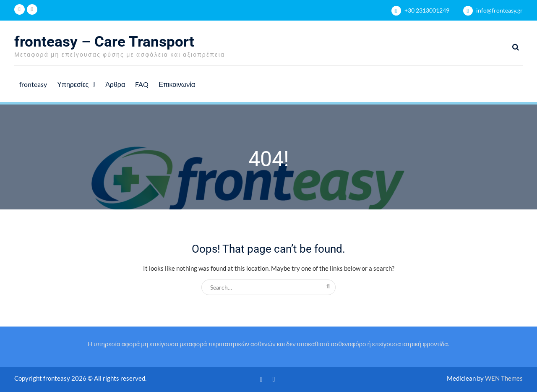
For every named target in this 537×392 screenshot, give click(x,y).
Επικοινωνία (177, 84)
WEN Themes (504, 378)
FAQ (142, 84)
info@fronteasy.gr (499, 10)
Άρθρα (115, 84)
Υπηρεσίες (73, 84)
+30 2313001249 (427, 10)
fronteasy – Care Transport (104, 42)
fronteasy (33, 84)
